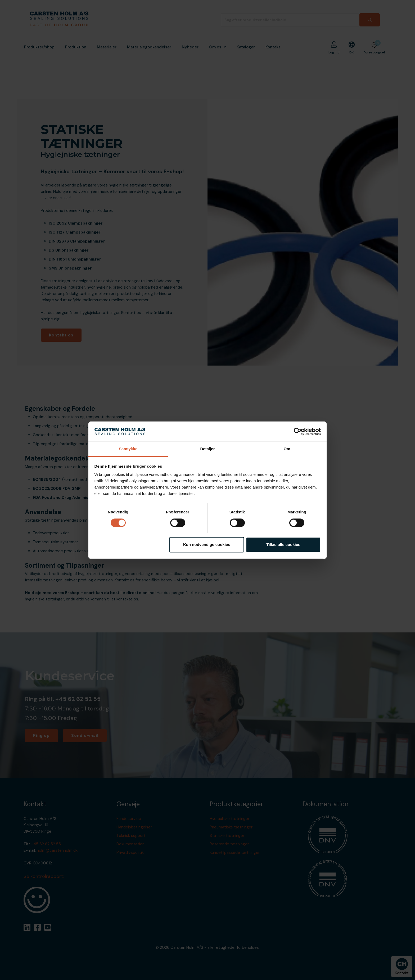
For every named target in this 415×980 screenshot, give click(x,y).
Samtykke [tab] (128, 449)
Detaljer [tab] (207, 449)
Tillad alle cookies (283, 545)
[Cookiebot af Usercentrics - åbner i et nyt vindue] (298, 431)
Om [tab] (287, 449)
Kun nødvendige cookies (207, 545)
